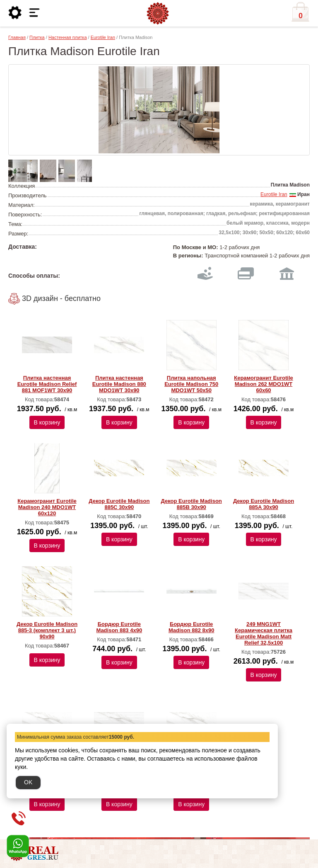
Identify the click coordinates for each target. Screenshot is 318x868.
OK (28, 782)
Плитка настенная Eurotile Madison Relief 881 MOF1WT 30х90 (47, 384)
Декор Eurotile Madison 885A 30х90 (264, 504)
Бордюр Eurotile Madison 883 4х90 (119, 627)
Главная (17, 37)
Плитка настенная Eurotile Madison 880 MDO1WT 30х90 (119, 384)
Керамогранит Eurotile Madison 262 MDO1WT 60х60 (264, 384)
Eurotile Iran (103, 37)
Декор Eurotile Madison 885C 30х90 (119, 504)
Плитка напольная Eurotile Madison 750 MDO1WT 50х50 (191, 384)
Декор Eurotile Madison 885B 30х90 (192, 504)
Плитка (37, 37)
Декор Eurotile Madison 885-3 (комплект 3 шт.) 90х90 (47, 630)
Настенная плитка (68, 37)
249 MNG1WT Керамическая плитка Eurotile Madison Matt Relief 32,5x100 (264, 633)
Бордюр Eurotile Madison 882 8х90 (192, 627)
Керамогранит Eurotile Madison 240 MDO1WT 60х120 (47, 507)
